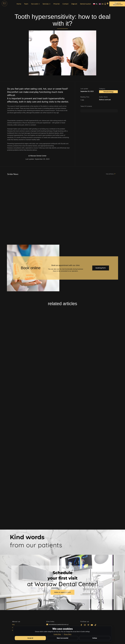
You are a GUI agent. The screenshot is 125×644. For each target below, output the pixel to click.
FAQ (13, 625)
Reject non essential (62, 638)
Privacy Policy (68, 634)
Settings (95, 638)
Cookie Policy (57, 634)
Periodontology (108, 92)
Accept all (30, 638)
